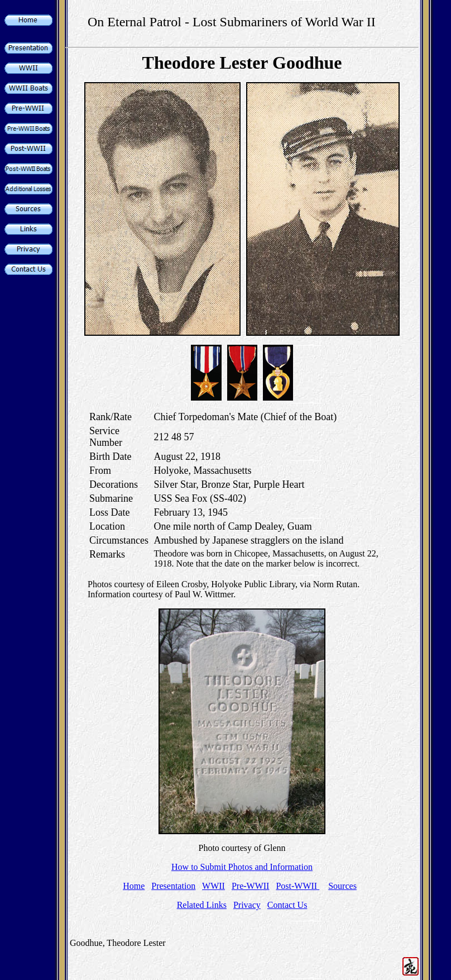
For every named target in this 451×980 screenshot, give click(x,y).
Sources (342, 886)
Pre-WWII (251, 886)
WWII (213, 886)
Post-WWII (298, 886)
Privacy (247, 905)
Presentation (173, 886)
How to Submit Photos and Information (242, 867)
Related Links (202, 905)
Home (134, 886)
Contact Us (287, 905)
